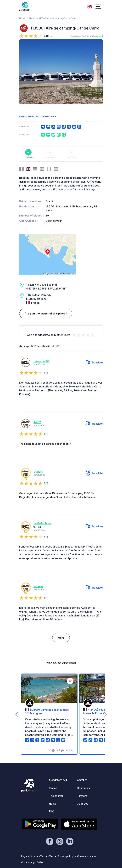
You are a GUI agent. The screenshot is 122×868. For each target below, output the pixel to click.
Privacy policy (65, 856)
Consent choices (87, 856)
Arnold (100, 36)
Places (32, 18)
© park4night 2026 (32, 862)
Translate (94, 362)
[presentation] (24, 72)
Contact (72, 154)
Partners (82, 796)
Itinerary (28, 154)
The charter (56, 796)
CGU (42, 856)
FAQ (52, 811)
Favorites (50, 154)
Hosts (52, 804)
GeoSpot (82, 804)
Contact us (83, 788)
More (61, 638)
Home (22, 18)
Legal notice (28, 856)
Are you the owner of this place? (46, 313)
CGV (51, 856)
